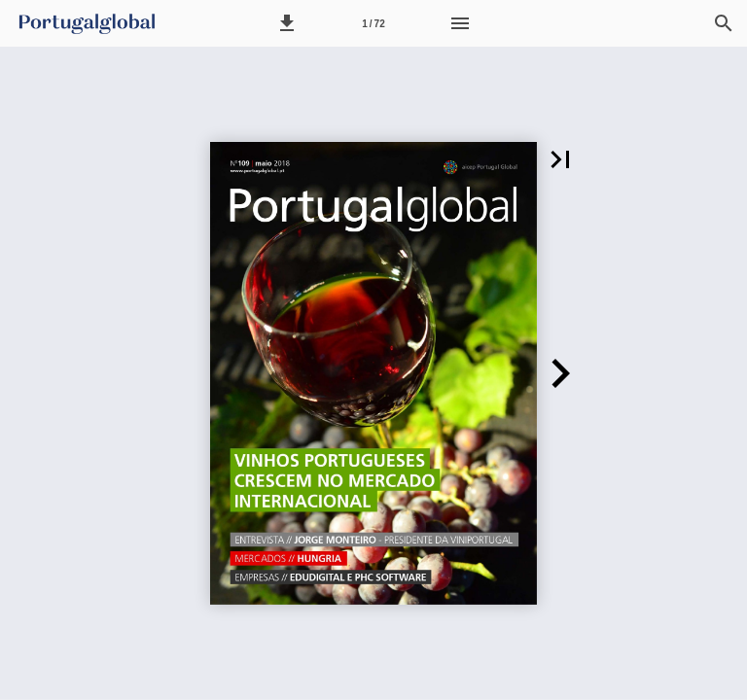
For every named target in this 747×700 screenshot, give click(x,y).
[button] (287, 23)
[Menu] (460, 23)
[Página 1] (373, 23)
